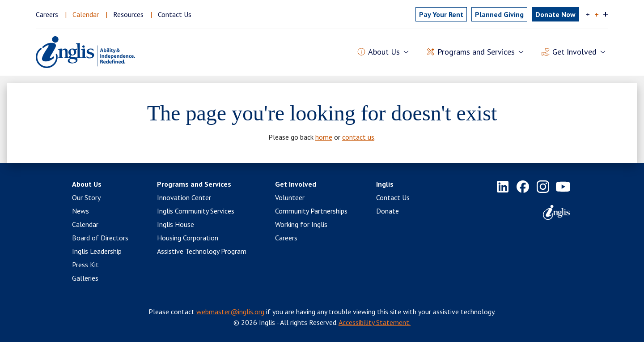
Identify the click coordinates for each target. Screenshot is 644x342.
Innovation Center (184, 197)
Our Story (86, 197)
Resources (128, 14)
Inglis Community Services (196, 211)
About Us (87, 184)
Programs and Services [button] (476, 52)
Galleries (85, 278)
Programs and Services (194, 184)
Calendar (86, 14)
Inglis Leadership (97, 251)
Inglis (385, 184)
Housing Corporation (188, 238)
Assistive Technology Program (202, 251)
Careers (47, 14)
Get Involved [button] (574, 52)
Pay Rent (441, 14)
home (324, 137)
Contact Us (175, 14)
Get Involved (296, 184)
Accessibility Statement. (375, 322)
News (80, 211)
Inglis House (176, 224)
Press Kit (85, 265)
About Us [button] (384, 52)
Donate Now (555, 14)
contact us (358, 137)
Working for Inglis (301, 224)
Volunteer (290, 197)
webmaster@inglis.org (230, 312)
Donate (388, 211)
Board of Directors (100, 238)
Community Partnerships (311, 211)
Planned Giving (499, 14)
